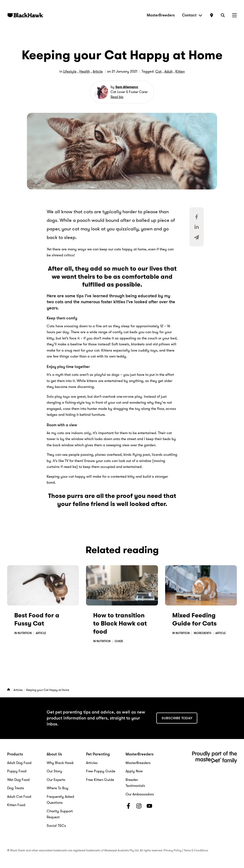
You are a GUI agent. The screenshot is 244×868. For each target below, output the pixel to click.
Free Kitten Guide (100, 780)
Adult (168, 71)
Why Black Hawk (60, 763)
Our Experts (56, 780)
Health (85, 71)
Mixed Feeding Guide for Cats (194, 619)
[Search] (223, 15)
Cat (158, 71)
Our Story (54, 771)
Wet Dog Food (18, 780)
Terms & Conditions (196, 850)
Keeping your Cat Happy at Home (48, 690)
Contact (192, 15)
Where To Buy (58, 788)
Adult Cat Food (19, 797)
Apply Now (134, 771)
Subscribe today (177, 718)
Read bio (117, 97)
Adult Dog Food (19, 763)
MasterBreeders (161, 15)
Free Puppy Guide (101, 771)
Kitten (180, 71)
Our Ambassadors (140, 794)
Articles (18, 690)
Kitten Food (16, 805)
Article (98, 71)
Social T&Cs (56, 826)
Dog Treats (16, 788)
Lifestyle (70, 71)
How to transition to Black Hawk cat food (120, 623)
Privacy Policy (173, 850)
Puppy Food (17, 771)
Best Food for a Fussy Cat (37, 619)
